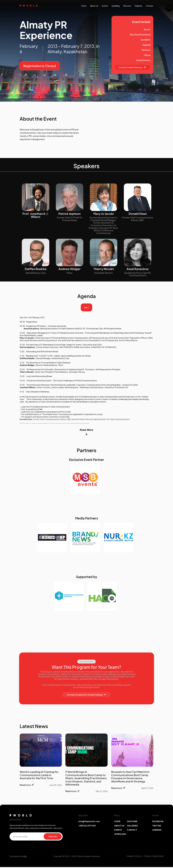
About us (94, 6)
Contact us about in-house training (86, 696)
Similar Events (143, 60)
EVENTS (118, 831)
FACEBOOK (158, 822)
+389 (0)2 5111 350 (87, 826)
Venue (147, 55)
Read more (27, 786)
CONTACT (132, 831)
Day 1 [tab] (86, 308)
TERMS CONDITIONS (154, 857)
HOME (117, 822)
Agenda (146, 45)
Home (84, 6)
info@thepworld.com (89, 822)
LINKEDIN (157, 831)
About (147, 29)
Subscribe (53, 837)
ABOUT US (119, 826)
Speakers (145, 40)
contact (150, 6)
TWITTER (157, 826)
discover (127, 6)
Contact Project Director (132, 67)
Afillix (25, 857)
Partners (146, 50)
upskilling (116, 6)
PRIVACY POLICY (135, 857)
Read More (86, 433)
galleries (138, 6)
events (105, 6)
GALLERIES (132, 826)
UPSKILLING (120, 835)
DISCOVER (132, 822)
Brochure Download (140, 34)
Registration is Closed (40, 66)
